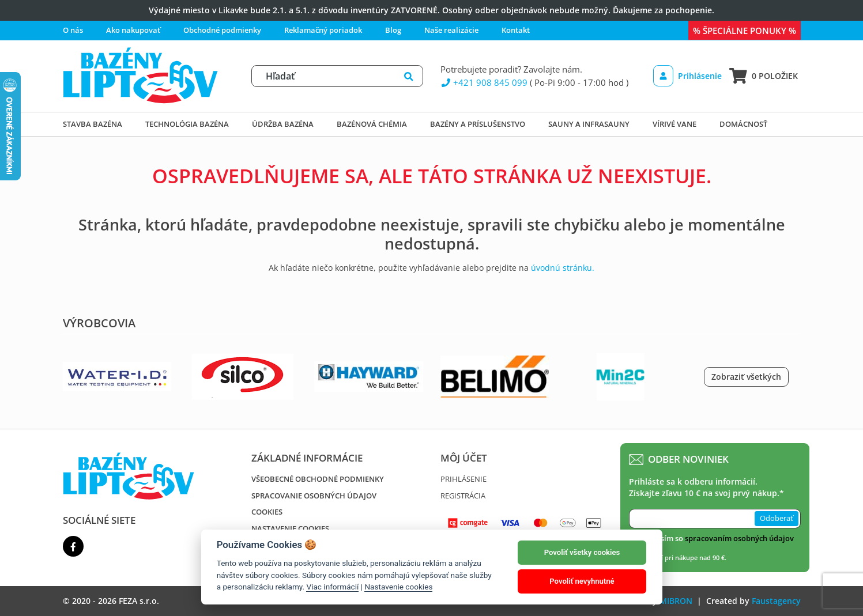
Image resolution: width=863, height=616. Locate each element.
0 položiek (764, 76)
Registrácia (463, 496)
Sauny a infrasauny (589, 124)
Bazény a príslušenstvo (478, 124)
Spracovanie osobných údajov (314, 496)
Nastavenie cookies (290, 528)
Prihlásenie (687, 76)
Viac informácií (332, 587)
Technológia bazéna (187, 124)
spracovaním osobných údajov (739, 538)
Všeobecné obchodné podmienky (318, 479)
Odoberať (777, 518)
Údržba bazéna (283, 124)
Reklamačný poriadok (323, 30)
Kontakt (516, 30)
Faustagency (776, 601)
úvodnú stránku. (563, 268)
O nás (73, 30)
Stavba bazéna (93, 124)
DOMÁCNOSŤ (743, 124)
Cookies (267, 512)
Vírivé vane (674, 124)
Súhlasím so (717, 538)
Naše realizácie (451, 30)
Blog (393, 30)
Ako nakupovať (133, 30)
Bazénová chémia (372, 124)
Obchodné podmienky (222, 30)
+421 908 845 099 (484, 82)
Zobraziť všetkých (746, 377)
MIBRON (676, 601)
